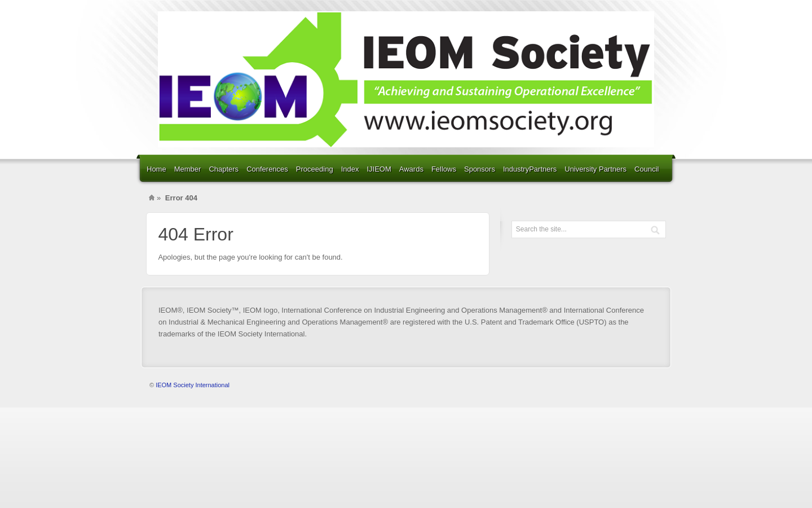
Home (156, 169)
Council (646, 169)
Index (350, 169)
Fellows (444, 169)
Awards (411, 169)
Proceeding (315, 169)
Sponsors (480, 169)
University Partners (595, 169)
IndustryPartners (530, 169)
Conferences (267, 169)
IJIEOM (379, 169)
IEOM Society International (193, 385)
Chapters (224, 169)
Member (188, 169)
